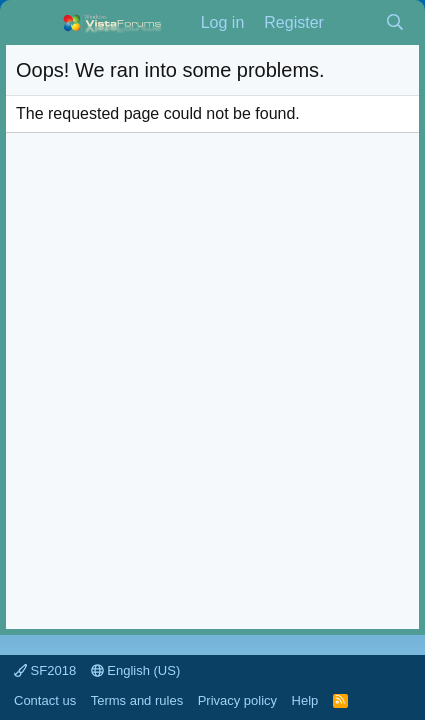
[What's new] (354, 23)
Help (305, 700)
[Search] (394, 23)
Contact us (45, 700)
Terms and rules (137, 700)
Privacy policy (237, 700)
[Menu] (33, 23)
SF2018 (45, 670)
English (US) (136, 670)
